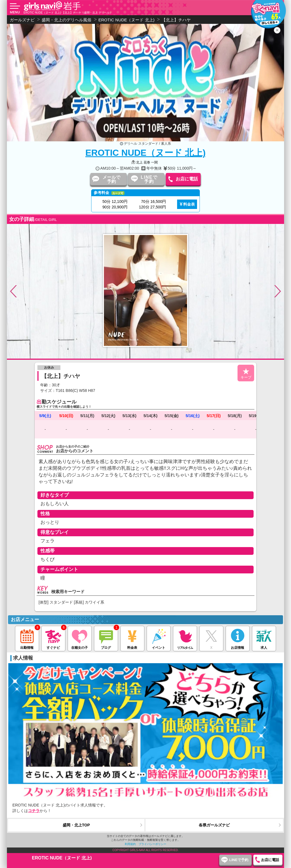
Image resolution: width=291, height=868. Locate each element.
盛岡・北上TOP (76, 825)
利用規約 (130, 844)
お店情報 (238, 638)
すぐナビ (53, 638)
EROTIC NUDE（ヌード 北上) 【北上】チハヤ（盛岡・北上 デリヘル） (68, 13)
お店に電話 (187, 179)
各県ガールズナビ (214, 825)
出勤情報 (27, 638)
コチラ (34, 811)
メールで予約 (111, 179)
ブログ (106, 638)
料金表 (189, 204)
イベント (159, 638)
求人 (264, 638)
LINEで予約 (149, 179)
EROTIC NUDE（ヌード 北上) (145, 153)
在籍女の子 (80, 638)
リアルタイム (185, 638)
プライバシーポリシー (152, 844)
